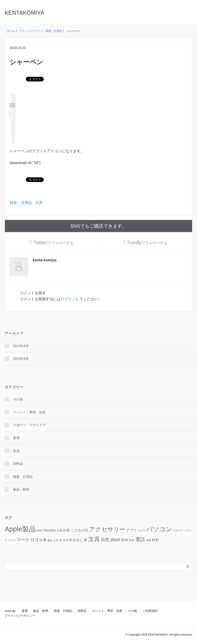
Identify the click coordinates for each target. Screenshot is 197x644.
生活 (16, 451)
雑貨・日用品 (21, 203)
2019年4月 (21, 346)
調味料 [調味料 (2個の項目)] (115, 540)
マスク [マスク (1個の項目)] (12, 540)
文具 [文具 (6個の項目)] (94, 539)
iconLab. (10, 611)
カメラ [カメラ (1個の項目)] (141, 530)
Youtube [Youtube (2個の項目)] (49, 530)
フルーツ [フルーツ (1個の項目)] (178, 530)
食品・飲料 (21, 489)
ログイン (68, 299)
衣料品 (18, 464)
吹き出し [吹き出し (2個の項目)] (76, 540)
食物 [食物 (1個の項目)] (149, 540)
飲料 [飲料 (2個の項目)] (156, 540)
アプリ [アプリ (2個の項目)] (131, 530)
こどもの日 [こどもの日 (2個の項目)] (80, 530)
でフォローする (54, 243)
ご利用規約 (150, 611)
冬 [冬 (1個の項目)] (61, 540)
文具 (39, 203)
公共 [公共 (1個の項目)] (56, 540)
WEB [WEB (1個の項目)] (39, 530)
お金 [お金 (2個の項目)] (66, 530)
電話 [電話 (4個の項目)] (140, 539)
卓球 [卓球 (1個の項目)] (65, 540)
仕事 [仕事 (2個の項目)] (43, 540)
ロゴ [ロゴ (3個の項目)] (34, 540)
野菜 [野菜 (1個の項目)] (132, 540)
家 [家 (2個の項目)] (86, 540)
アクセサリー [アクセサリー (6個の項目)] (107, 529)
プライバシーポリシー (20, 616)
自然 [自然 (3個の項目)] (105, 540)
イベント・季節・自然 (29, 412)
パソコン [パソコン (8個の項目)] (159, 529)
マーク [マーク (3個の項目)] (23, 540)
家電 (16, 438)
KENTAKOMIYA (24, 13)
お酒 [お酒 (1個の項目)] (59, 530)
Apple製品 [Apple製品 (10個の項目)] (20, 529)
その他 (18, 399)
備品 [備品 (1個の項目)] (50, 540)
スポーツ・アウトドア (29, 425)
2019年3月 (21, 359)
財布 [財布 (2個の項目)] (125, 540)
